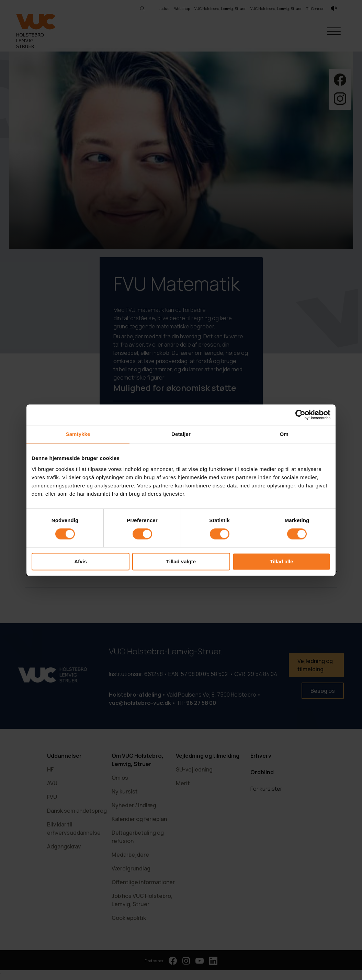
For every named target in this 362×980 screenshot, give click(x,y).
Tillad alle (281, 561)
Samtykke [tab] (78, 434)
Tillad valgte (181, 561)
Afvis (81, 561)
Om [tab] (284, 434)
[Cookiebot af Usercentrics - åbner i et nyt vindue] (300, 415)
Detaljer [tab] (181, 434)
